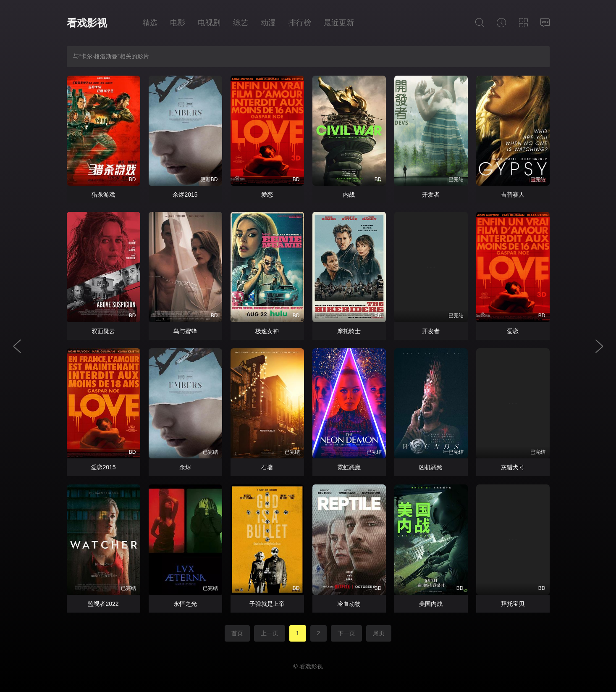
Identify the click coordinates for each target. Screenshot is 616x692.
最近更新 (339, 23)
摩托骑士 (349, 331)
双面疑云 (103, 331)
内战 (349, 195)
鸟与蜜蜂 (185, 331)
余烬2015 (185, 195)
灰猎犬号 (513, 467)
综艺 (241, 23)
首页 (237, 633)
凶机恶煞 (431, 467)
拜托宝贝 (513, 604)
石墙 (267, 467)
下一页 (346, 633)
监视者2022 (103, 604)
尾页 (379, 633)
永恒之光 (185, 604)
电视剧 (209, 23)
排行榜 (300, 23)
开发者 (431, 195)
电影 (178, 23)
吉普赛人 (513, 195)
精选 (150, 23)
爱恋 (267, 195)
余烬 (185, 467)
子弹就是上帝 (267, 604)
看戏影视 (87, 23)
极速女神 (267, 331)
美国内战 (431, 604)
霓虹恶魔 (349, 467)
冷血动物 (349, 604)
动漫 (268, 23)
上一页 (270, 633)
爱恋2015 (103, 467)
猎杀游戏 (103, 195)
